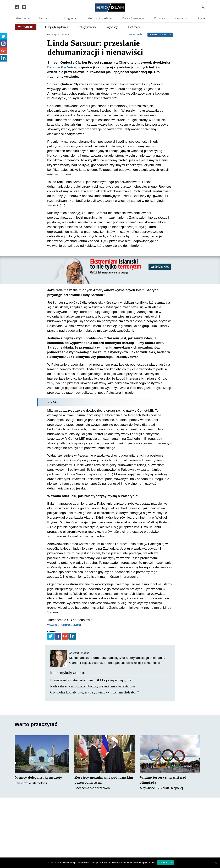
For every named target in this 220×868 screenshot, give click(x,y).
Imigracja (70, 18)
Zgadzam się (165, 863)
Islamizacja (22, 18)
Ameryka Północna (160, 35)
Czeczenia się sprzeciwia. (93, 788)
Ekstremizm (46, 18)
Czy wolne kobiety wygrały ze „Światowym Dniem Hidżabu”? (94, 692)
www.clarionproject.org (64, 625)
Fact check (134, 27)
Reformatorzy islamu (99, 18)
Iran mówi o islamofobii (31, 783)
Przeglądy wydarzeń (57, 27)
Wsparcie (26, 27)
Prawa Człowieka (133, 18)
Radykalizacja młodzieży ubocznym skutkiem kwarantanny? (93, 686)
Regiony (180, 18)
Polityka (159, 18)
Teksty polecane (87, 27)
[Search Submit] (203, 7)
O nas (200, 18)
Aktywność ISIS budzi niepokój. (162, 788)
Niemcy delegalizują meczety (38, 777)
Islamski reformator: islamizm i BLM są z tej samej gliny (91, 680)
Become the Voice (61, 67)
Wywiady (112, 27)
